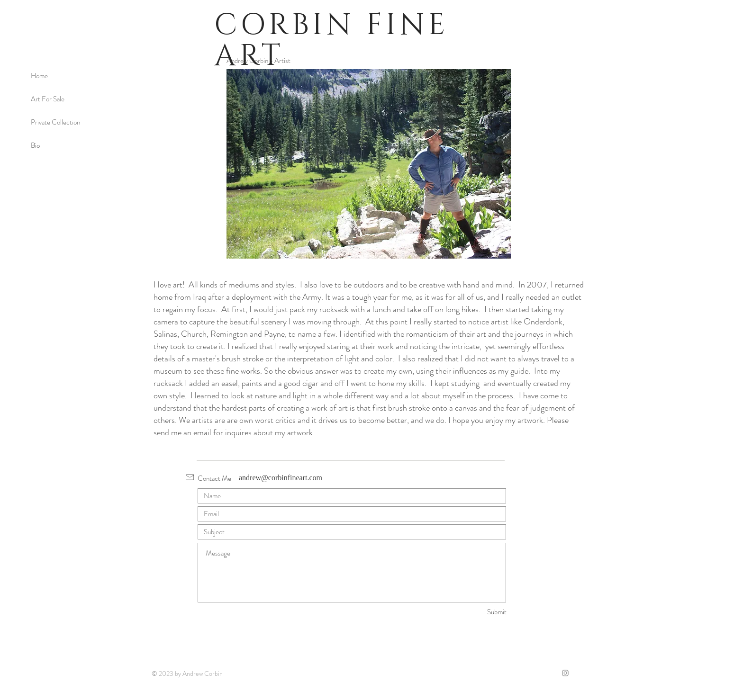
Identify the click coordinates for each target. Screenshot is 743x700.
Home (39, 76)
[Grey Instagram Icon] (565, 673)
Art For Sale (48, 99)
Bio (35, 145)
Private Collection (55, 122)
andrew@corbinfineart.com (281, 478)
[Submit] (473, 612)
